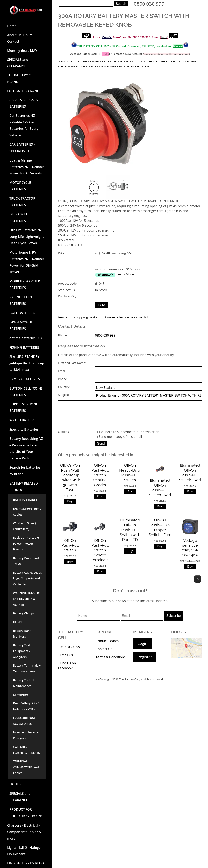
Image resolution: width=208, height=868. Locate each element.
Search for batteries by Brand (25, 471)
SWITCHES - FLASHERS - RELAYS (26, 750)
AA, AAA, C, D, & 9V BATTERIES (24, 103)
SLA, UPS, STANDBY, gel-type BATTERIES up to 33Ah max (27, 363)
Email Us (66, 661)
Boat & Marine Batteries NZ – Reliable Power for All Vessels (27, 167)
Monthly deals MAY (22, 51)
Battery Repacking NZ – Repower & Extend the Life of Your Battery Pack (26, 448)
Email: (62, 371)
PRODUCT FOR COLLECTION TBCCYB (26, 813)
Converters (21, 695)
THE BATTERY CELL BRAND (22, 79)
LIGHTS (15, 784)
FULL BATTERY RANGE (24, 91)
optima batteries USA (26, 338)
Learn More (125, 274)
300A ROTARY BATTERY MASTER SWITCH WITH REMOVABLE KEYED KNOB (104, 66)
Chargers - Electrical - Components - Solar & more (24, 832)
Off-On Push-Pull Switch (70, 551)
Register (145, 663)
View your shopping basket (78, 317)
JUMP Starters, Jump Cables (27, 512)
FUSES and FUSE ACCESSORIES (24, 721)
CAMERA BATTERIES (25, 379)
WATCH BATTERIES (24, 420)
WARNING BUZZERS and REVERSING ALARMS (27, 599)
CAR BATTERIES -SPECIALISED (22, 148)
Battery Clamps (24, 613)
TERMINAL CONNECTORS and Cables (26, 767)
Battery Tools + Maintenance (24, 683)
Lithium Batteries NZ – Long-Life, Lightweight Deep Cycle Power (27, 237)
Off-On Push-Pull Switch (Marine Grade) (100, 481)
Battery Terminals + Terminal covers (27, 668)
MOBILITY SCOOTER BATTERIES (25, 284)
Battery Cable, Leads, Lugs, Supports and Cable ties (28, 578)
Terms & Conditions (111, 663)
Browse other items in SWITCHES (128, 317)
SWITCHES (190, 61)
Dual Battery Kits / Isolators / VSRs (26, 706)
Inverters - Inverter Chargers (26, 735)
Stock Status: (67, 290)
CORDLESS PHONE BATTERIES (24, 407)
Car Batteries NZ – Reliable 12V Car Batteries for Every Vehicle (24, 125)
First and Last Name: (72, 363)
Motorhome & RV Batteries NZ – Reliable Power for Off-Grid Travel (27, 262)
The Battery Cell (129, 685)
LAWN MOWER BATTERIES (21, 325)
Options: (64, 437)
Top (198, 585)
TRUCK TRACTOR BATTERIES (22, 202)
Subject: (63, 395)
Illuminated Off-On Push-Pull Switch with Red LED (130, 535)
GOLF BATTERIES (22, 313)
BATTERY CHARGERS (27, 500)
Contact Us (104, 655)
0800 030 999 (149, 4)
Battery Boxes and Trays (26, 561)
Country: (64, 387)
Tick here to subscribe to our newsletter (127, 437)
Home (12, 26)
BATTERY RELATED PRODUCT (24, 487)
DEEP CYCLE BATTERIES (19, 218)
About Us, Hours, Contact (20, 38)
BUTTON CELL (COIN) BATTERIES (26, 392)
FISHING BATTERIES (24, 347)
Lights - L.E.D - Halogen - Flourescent (26, 851)
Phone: (63, 335)
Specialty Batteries (24, 429)
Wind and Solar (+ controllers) (25, 526)
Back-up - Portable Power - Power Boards (26, 543)
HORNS (18, 622)
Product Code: (68, 284)
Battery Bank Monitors (22, 634)
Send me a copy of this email (118, 442)
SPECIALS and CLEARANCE (18, 63)
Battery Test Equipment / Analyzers (22, 651)
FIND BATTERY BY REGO (25, 863)
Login (142, 649)
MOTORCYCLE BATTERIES (20, 186)
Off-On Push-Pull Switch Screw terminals (100, 556)
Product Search (107, 646)
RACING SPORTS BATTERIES (22, 300)
